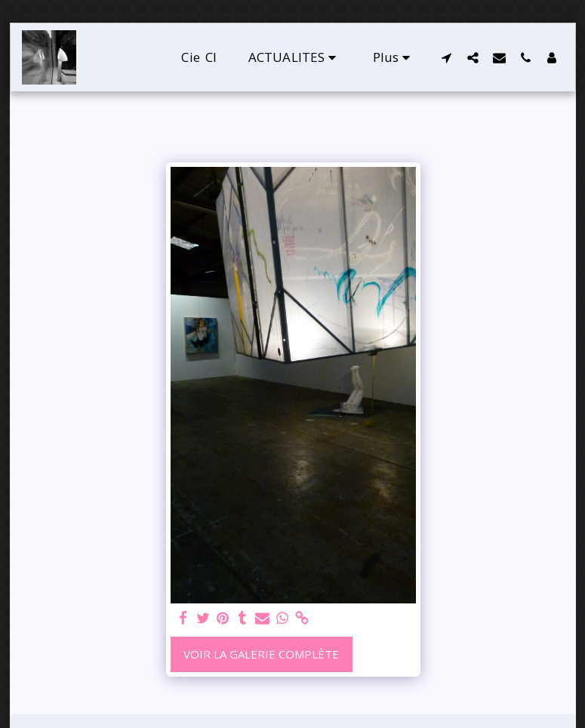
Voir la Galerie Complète (261, 654)
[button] (295, 57)
